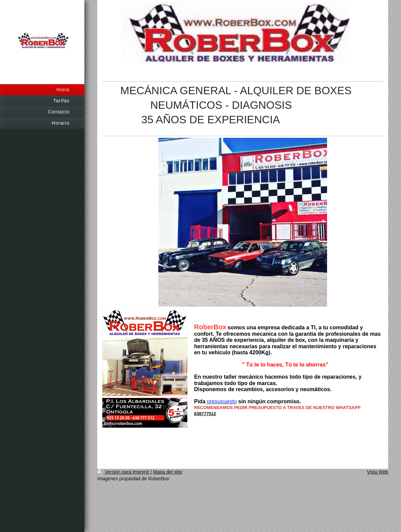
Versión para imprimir (124, 472)
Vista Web (378, 472)
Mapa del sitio (168, 472)
